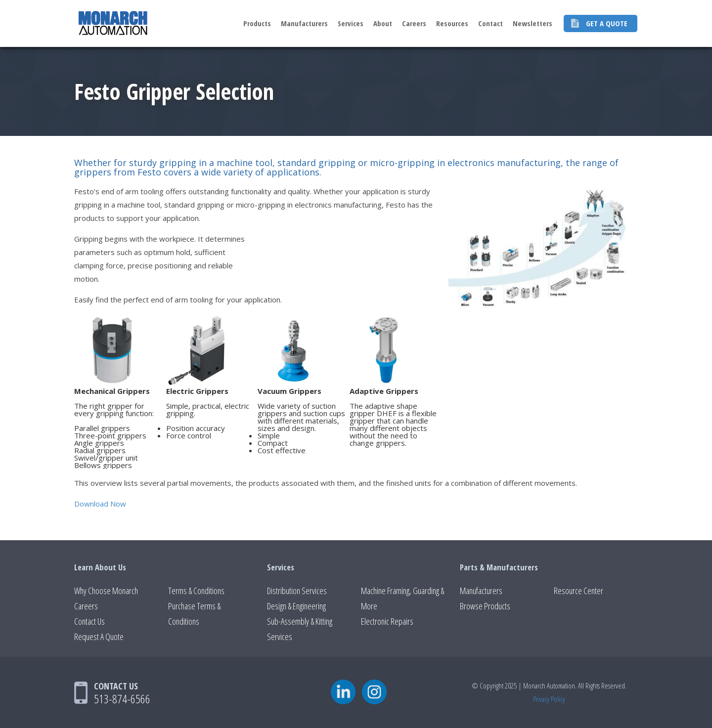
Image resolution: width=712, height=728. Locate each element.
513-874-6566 (122, 699)
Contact (490, 23)
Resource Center (578, 591)
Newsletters (533, 23)
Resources (452, 23)
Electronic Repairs (387, 621)
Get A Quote (607, 23)
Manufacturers (304, 23)
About (383, 23)
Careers (414, 23)
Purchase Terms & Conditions (194, 614)
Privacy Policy (549, 699)
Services (351, 23)
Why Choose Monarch (106, 591)
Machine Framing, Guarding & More (402, 598)
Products (257, 23)
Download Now (100, 504)
